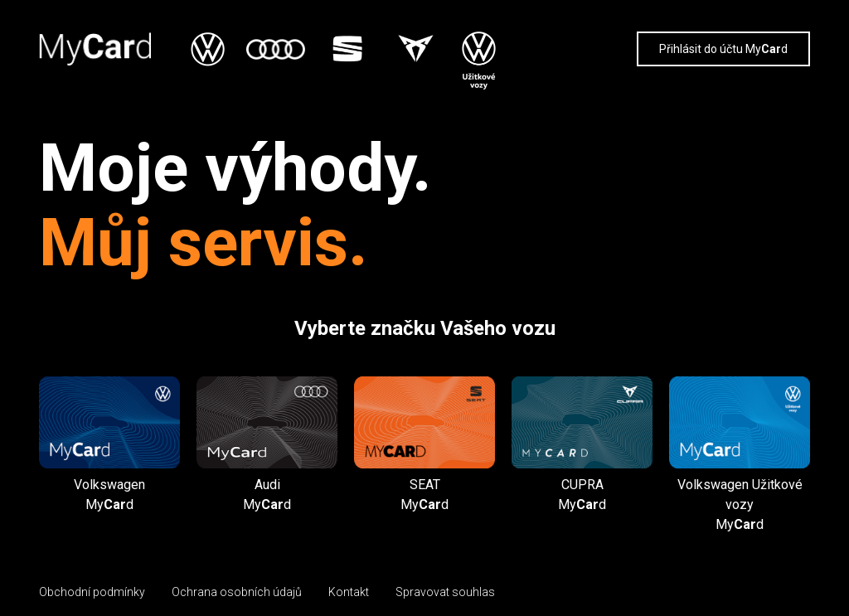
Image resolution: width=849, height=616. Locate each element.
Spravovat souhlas (445, 592)
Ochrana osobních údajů (237, 592)
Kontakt (349, 592)
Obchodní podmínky (92, 592)
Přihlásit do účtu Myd (723, 49)
